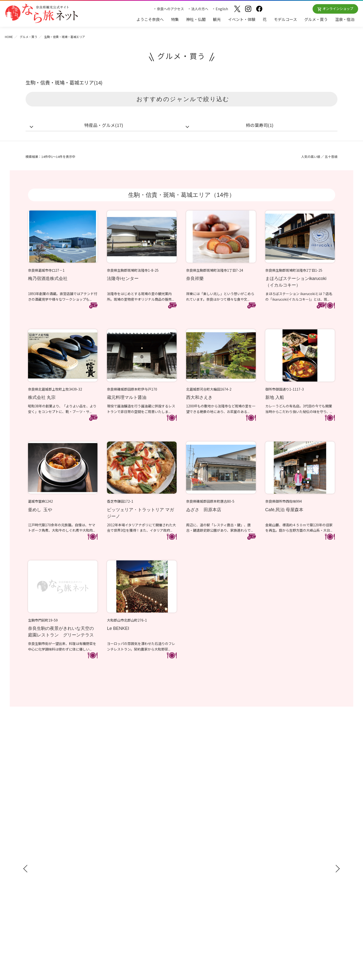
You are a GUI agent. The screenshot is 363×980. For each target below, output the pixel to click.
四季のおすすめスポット (203, 833)
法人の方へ (200, 9)
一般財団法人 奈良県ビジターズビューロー (284, 888)
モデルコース (285, 19)
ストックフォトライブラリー (284, 842)
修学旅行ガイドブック (48, 844)
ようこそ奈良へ (150, 19)
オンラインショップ (338, 9)
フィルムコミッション (279, 849)
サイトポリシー (274, 870)
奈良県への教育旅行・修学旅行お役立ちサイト (298, 835)
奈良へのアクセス (170, 9)
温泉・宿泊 (345, 19)
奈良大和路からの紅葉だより (206, 847)
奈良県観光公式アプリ (48, 853)
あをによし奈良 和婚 (201, 861)
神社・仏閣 (196, 19)
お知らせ (268, 817)
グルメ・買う (316, 19)
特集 (175, 19)
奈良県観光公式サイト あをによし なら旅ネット (41, 13)
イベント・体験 (242, 19)
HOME (9, 37)
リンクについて (274, 877)
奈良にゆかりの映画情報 (281, 856)
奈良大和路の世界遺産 (201, 826)
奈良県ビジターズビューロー (182, 921)
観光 (217, 19)
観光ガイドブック (43, 835)
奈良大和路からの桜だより (204, 854)
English (222, 9)
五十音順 (331, 157)
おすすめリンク (197, 817)
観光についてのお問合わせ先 (206, 840)
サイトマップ (272, 863)
